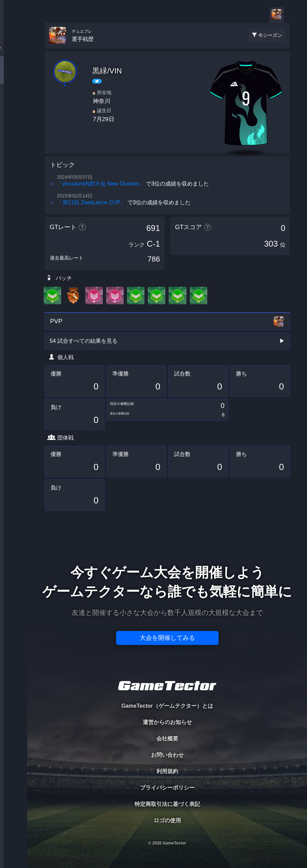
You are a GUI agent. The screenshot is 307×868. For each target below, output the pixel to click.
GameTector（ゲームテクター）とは (167, 706)
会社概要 (167, 739)
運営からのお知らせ (167, 722)
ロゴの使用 (167, 820)
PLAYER (14, 76)
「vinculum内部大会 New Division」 (101, 184)
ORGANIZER (14, 104)
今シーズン (270, 35)
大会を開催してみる (167, 638)
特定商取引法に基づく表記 (167, 804)
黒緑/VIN (107, 71)
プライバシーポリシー (167, 788)
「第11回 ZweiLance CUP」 (92, 202)
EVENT (14, 160)
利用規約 (167, 771)
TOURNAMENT (13, 48)
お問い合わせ (167, 755)
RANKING (13, 132)
